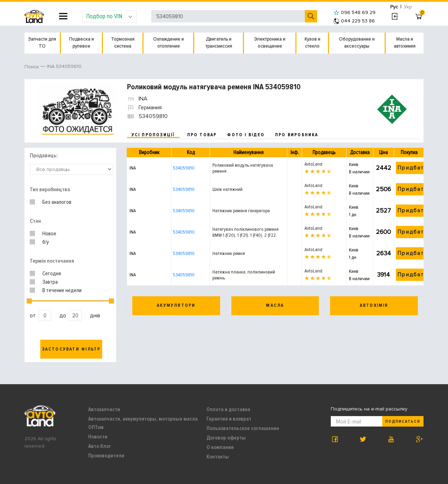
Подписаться (403, 421)
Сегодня (52, 274)
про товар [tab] (202, 135)
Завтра (50, 282)
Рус (394, 7)
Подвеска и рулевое (81, 43)
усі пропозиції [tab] (153, 135)
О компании (220, 447)
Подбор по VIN (109, 16)
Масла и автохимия (405, 43)
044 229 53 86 (354, 21)
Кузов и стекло (312, 43)
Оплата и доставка (228, 409)
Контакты (218, 457)
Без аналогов (57, 202)
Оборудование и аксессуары (357, 43)
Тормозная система (123, 43)
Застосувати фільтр (71, 349)
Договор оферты (226, 438)
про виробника (297, 135)
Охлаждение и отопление (168, 43)
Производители (106, 456)
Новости (98, 437)
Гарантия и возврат (229, 419)
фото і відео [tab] (246, 135)
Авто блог (100, 446)
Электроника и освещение (270, 43)
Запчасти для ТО (42, 43)
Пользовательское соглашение (243, 428)
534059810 (184, 168)
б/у (46, 242)
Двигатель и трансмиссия (219, 43)
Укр (408, 7)
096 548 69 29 (355, 12)
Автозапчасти (104, 409)
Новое (49, 234)
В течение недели (62, 290)
